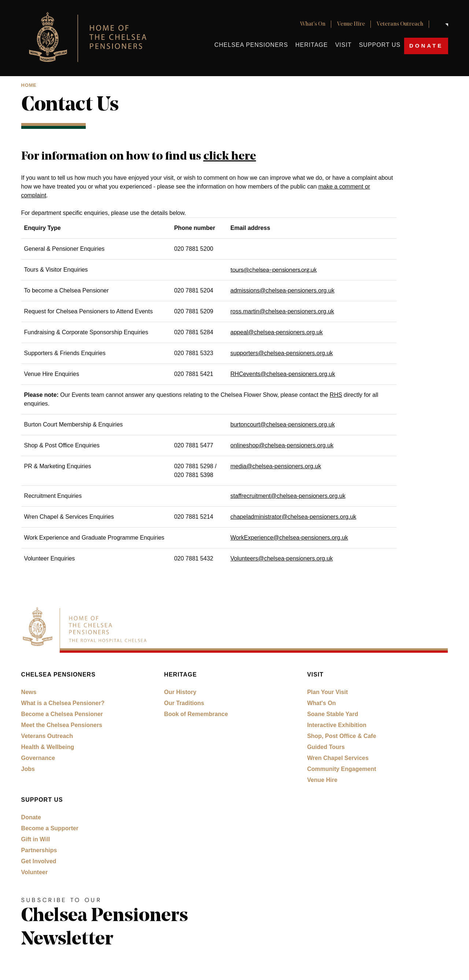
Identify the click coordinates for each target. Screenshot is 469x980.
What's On (313, 24)
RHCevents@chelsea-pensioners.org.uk (283, 374)
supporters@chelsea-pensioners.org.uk (282, 353)
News (29, 692)
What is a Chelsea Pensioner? (63, 703)
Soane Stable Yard (333, 714)
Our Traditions (184, 703)
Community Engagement (341, 769)
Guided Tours (326, 747)
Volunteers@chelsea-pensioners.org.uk (282, 558)
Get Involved (39, 861)
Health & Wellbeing (48, 747)
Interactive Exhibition (337, 725)
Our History (180, 692)
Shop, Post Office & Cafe (341, 736)
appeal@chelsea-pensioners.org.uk (277, 332)
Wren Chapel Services (338, 758)
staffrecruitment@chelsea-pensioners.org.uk (288, 496)
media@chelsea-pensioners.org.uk (276, 466)
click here (230, 157)
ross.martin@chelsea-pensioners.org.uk (282, 311)
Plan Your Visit (327, 692)
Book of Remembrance (196, 714)
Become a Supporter (50, 828)
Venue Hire (351, 24)
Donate (426, 46)
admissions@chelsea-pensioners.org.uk (282, 290)
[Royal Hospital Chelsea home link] (92, 38)
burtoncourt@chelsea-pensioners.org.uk (283, 424)
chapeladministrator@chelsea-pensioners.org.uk (293, 517)
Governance (38, 758)
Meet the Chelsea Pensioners (62, 725)
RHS (336, 395)
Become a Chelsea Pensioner (62, 714)
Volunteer (35, 872)
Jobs (28, 769)
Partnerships (39, 850)
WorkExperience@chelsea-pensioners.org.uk (289, 538)
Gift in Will (36, 839)
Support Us (380, 45)
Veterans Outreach (400, 24)
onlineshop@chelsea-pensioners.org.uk (282, 445)
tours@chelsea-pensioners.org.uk (274, 270)
